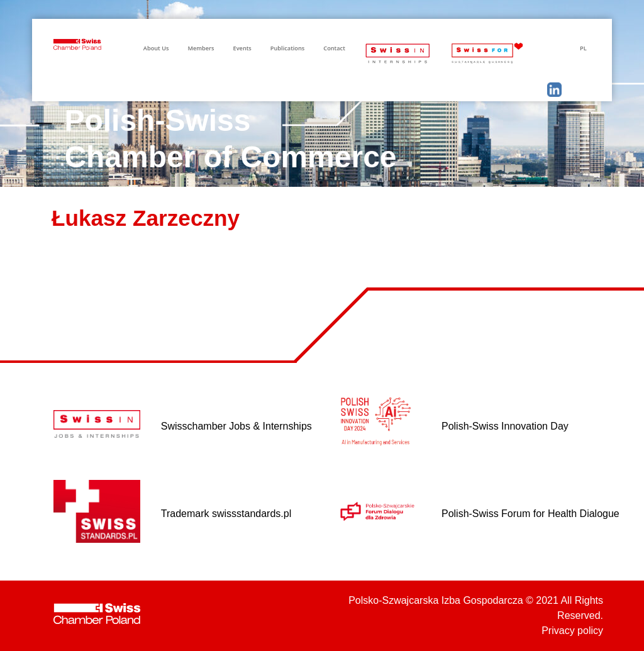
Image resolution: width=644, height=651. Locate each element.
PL (583, 48)
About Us (156, 48)
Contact (334, 48)
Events (242, 48)
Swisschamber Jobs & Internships (236, 426)
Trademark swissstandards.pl (226, 514)
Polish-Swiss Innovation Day (505, 426)
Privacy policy (572, 631)
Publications (287, 48)
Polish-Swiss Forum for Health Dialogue (530, 514)
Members (201, 48)
